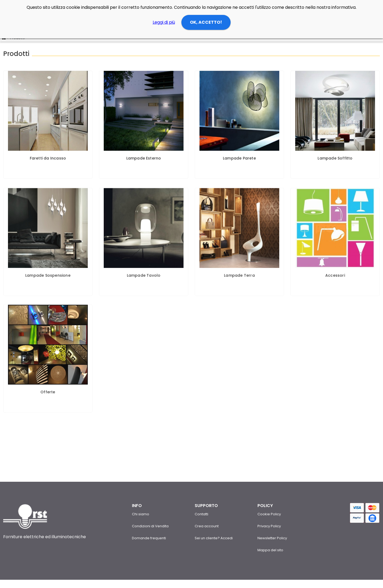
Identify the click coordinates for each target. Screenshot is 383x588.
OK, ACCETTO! (206, 22)
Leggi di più (164, 22)
